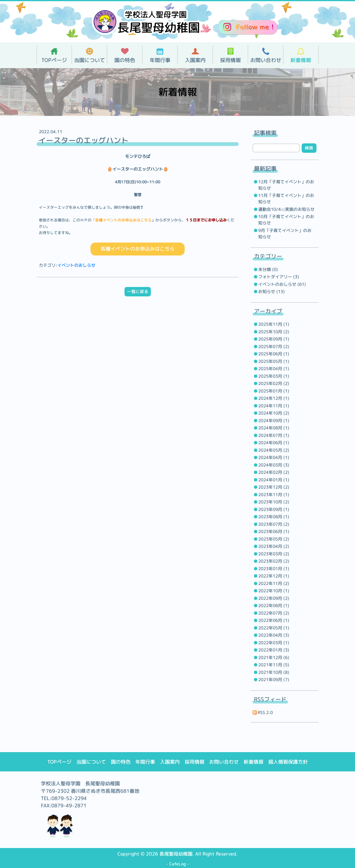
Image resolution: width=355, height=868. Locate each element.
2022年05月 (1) (274, 628)
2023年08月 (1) (274, 517)
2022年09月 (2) (274, 598)
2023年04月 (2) (274, 546)
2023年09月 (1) (274, 509)
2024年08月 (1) (274, 428)
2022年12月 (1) (274, 576)
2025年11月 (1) (274, 324)
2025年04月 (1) (274, 369)
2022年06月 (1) (274, 620)
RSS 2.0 (263, 713)
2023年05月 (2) (274, 539)
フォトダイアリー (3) (279, 277)
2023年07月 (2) (274, 524)
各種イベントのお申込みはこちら (138, 249)
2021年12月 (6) (274, 658)
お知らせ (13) (271, 292)
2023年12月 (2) (274, 487)
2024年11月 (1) (274, 406)
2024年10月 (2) (274, 413)
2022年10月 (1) (274, 591)
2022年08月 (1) (274, 606)
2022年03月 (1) (274, 643)
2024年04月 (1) (274, 458)
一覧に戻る (138, 292)
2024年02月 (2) (274, 472)
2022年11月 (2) (274, 583)
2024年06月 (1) (274, 443)
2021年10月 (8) (274, 672)
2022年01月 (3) (274, 650)
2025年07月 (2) (274, 347)
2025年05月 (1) (274, 361)
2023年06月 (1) (274, 532)
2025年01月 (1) (274, 391)
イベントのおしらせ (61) (282, 284)
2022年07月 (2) (274, 613)
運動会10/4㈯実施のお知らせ (286, 209)
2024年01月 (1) (274, 480)
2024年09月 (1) (274, 421)
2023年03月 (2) (274, 554)
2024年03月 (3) (274, 465)
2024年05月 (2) (274, 450)
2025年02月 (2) (274, 383)
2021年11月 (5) (274, 665)
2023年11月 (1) (274, 495)
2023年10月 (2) (274, 502)
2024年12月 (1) (274, 398)
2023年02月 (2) (274, 561)
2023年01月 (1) (274, 569)
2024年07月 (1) (274, 435)
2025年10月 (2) (274, 332)
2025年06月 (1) (274, 354)
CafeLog (178, 864)
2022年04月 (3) (274, 635)
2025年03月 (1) (274, 376)
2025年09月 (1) (274, 339)
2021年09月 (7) (274, 680)
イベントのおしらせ (76, 265)
